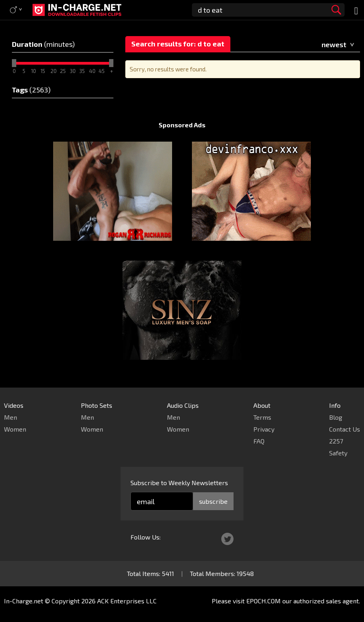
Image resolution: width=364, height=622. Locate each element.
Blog (336, 417)
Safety (338, 453)
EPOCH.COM (263, 601)
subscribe (213, 501)
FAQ (259, 441)
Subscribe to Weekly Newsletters (179, 483)
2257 (336, 441)
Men (11, 417)
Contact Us (345, 429)
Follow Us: (146, 537)
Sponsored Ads (182, 125)
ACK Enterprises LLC (127, 601)
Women (15, 429)
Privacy (264, 429)
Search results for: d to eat (178, 44)
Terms (262, 417)
